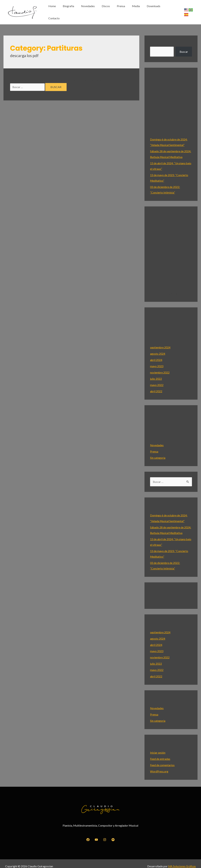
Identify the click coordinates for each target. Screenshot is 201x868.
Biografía (76, 10)
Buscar (154, 39)
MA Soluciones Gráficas (181, 861)
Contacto (172, 10)
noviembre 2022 (160, 367)
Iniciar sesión (158, 747)
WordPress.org (159, 766)
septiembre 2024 (160, 342)
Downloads (154, 10)
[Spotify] (113, 835)
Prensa (124, 10)
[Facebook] (88, 835)
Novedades (94, 10)
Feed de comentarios (162, 760)
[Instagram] (105, 835)
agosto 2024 (158, 349)
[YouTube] (96, 835)
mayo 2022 (157, 380)
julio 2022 (156, 374)
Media (138, 10)
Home (61, 10)
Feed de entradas (160, 754)
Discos (110, 10)
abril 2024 (156, 355)
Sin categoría (158, 453)
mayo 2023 (157, 361)
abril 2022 (156, 386)
